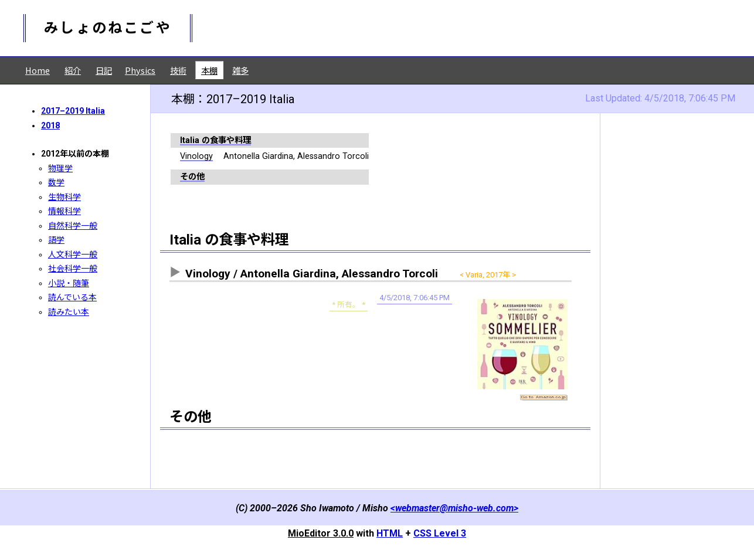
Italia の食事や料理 (215, 140)
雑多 (240, 70)
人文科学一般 (73, 254)
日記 (104, 70)
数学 (56, 182)
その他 (192, 177)
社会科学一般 (73, 269)
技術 (178, 70)
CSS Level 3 (440, 533)
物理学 (60, 168)
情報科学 (64, 211)
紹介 (73, 70)
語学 (56, 240)
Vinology (196, 156)
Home (38, 70)
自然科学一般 (73, 226)
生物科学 (64, 197)
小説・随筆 (69, 283)
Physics (140, 70)
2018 (50, 125)
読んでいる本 (72, 297)
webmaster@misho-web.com (454, 508)
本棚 (209, 70)
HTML (390, 533)
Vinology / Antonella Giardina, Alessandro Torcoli (312, 274)
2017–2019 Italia (73, 111)
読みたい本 (69, 312)
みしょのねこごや (108, 28)
